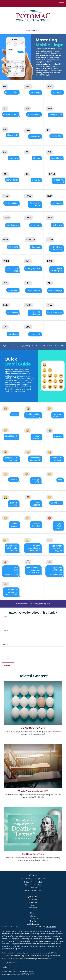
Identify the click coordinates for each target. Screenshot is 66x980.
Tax (33, 910)
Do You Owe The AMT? (33, 728)
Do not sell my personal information (37, 958)
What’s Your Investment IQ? (33, 791)
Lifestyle (33, 916)
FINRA (25, 974)
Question (5, 645)
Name (6, 617)
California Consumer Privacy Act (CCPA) (18, 956)
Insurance (33, 908)
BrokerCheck (51, 927)
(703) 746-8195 (33, 30)
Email (6, 631)
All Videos (33, 921)
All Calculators (33, 924)
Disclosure (6, 967)
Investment (33, 902)
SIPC (32, 974)
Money (33, 913)
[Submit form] (8, 666)
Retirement (33, 900)
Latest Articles (33, 919)
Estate (33, 905)
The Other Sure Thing (33, 854)
